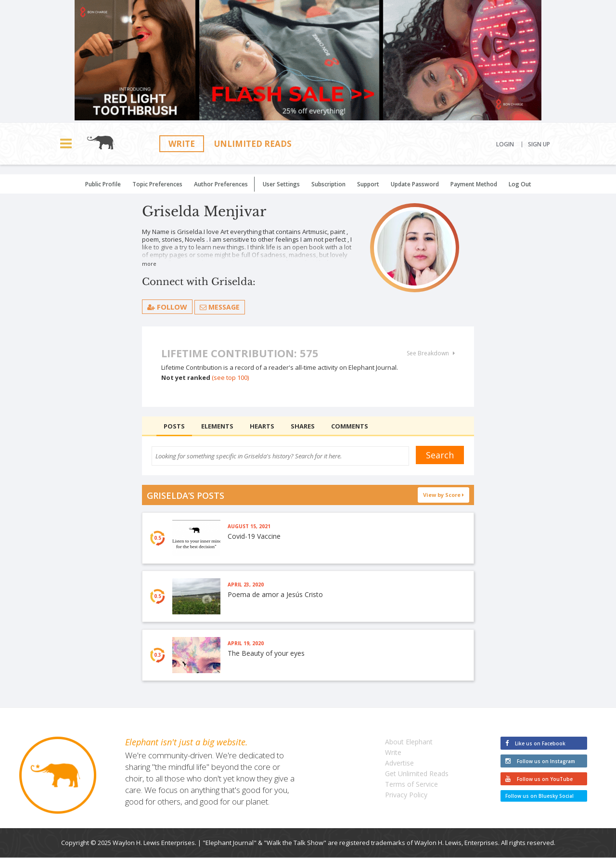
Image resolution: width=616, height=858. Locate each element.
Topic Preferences (157, 184)
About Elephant (409, 742)
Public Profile (103, 184)
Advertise (399, 763)
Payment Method (474, 184)
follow (167, 307)
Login (505, 144)
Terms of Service (411, 785)
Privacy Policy (406, 795)
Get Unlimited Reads (417, 774)
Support (368, 184)
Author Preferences (221, 184)
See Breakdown (431, 353)
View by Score (444, 495)
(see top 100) (230, 377)
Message (220, 307)
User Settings (281, 184)
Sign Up (539, 144)
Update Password (415, 184)
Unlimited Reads (253, 144)
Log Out (520, 184)
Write (182, 144)
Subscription (328, 184)
